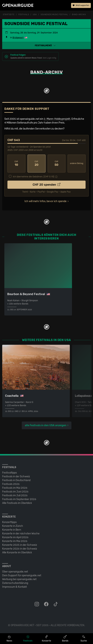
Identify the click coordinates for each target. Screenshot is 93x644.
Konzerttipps (9, 522)
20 (37, 164)
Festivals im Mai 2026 (15, 488)
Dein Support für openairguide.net (22, 575)
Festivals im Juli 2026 (15, 495)
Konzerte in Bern (12, 530)
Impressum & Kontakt (15, 587)
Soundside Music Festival (54, 15)
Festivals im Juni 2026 (15, 492)
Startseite (9, 15)
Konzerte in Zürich (13, 526)
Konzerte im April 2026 (15, 537)
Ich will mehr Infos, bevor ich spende (46, 201)
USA (35, 15)
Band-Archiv (79, 15)
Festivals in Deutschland (16, 480)
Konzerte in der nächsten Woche (21, 534)
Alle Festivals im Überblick (17, 503)
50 (57, 164)
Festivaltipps (10, 473)
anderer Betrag (77, 163)
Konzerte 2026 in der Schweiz (20, 549)
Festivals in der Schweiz (16, 476)
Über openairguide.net (15, 572)
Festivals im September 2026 (19, 499)
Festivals (24, 15)
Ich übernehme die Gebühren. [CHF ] (34, 177)
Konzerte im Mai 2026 (15, 541)
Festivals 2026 (11, 484)
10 (16, 164)
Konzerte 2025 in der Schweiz (20, 545)
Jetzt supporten (81, 5)
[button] (46, 46)
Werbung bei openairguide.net (19, 579)
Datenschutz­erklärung (15, 583)
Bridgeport (18, 38)
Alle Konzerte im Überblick (17, 553)
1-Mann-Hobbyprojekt (57, 119)
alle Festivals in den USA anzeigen (46, 425)
